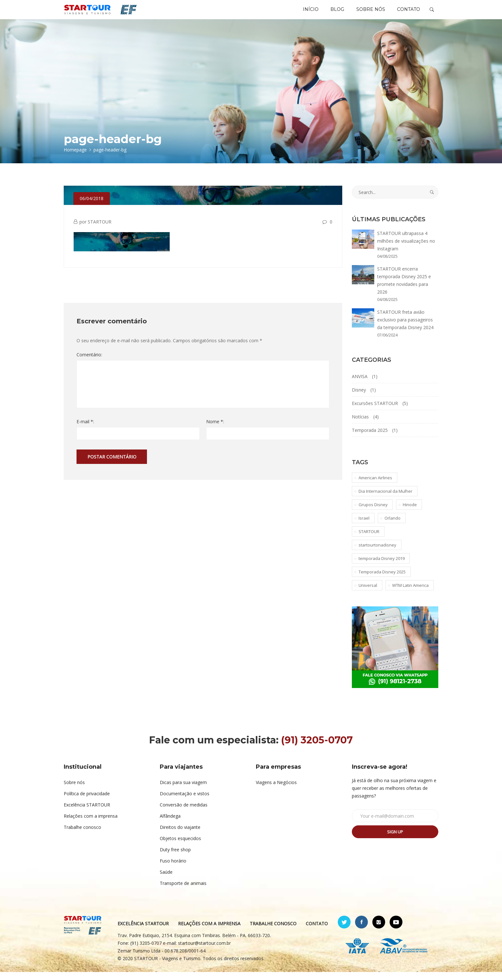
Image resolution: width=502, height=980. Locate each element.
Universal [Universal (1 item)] (368, 593)
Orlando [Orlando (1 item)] (393, 526)
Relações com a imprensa (91, 824)
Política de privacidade (87, 802)
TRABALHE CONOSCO (273, 931)
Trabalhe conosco (82, 835)
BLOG (332, 13)
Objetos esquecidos (180, 846)
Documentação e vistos (185, 802)
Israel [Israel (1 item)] (364, 526)
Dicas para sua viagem (183, 790)
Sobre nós (74, 790)
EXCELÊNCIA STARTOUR (143, 931)
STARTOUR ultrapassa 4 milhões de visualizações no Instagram (406, 249)
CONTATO (408, 13)
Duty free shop (175, 858)
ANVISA (360, 384)
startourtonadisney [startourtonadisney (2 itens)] (377, 553)
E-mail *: (85, 429)
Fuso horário (173, 869)
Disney (359, 398)
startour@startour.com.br (204, 951)
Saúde (166, 880)
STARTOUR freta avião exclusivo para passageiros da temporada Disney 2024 (405, 328)
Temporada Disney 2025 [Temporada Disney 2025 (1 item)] (382, 580)
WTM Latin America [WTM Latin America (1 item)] (410, 593)
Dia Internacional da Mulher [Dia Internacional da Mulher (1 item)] (385, 499)
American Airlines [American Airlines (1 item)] (375, 486)
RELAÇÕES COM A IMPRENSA (209, 931)
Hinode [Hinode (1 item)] (410, 513)
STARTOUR (100, 230)
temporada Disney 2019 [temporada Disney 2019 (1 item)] (382, 566)
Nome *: (215, 429)
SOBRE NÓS (368, 13)
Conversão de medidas (184, 813)
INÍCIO (303, 13)
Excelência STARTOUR (87, 813)
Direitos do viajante (180, 835)
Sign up (395, 840)
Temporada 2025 (370, 438)
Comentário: (89, 363)
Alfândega (170, 824)
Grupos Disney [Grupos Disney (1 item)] (373, 513)
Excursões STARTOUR (375, 411)
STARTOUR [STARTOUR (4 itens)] (369, 539)
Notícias (360, 425)
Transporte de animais (183, 891)
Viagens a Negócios (276, 790)
